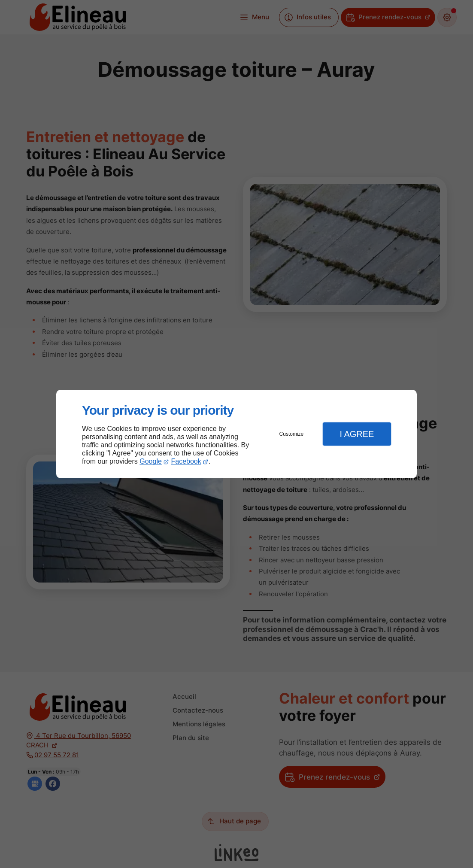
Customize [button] (292, 434)
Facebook (186, 461)
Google (151, 461)
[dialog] (236, 434)
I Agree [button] (357, 434)
